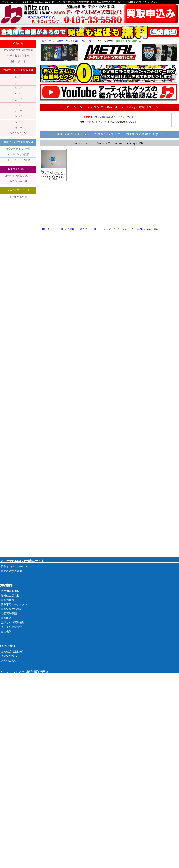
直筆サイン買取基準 (13, 623)
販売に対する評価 (11, 571)
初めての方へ (9, 656)
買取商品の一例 (18, 181)
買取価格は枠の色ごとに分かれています (116, 117)
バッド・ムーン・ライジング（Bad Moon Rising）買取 (131, 229)
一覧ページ (45, 41)
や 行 (18, 116)
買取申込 (6, 618)
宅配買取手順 (9, 614)
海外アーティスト (89, 229)
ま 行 (18, 111)
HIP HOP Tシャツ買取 (18, 160)
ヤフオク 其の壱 (18, 197)
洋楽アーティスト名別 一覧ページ (74, 41)
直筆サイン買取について (18, 176)
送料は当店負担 (10, 596)
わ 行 (18, 128)
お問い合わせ (18, 61)
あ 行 (18, 77)
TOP (44, 229)
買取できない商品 (11, 609)
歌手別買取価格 (10, 591)
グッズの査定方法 (11, 627)
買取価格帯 (8, 600)
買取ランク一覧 (18, 133)
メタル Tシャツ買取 (18, 154)
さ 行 (18, 88)
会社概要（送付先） (13, 652)
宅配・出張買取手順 (18, 56)
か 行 (18, 83)
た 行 (18, 94)
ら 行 (18, 122)
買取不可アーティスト (14, 605)
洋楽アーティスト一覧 (18, 149)
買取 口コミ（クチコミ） (16, 567)
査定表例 (6, 632)
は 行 (18, 105)
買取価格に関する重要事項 (18, 50)
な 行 (18, 99)
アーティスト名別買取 (63, 229)
